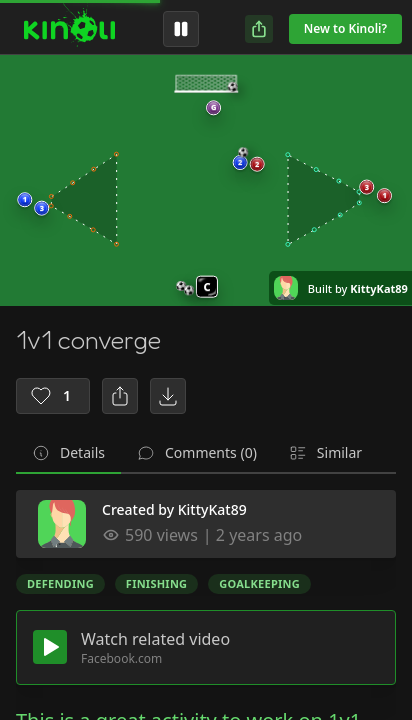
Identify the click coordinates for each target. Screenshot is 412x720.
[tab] (68, 454)
